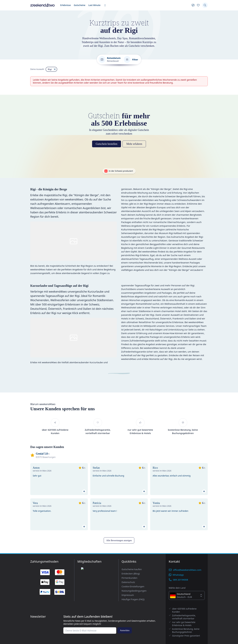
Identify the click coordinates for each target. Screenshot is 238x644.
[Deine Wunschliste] (9, 41)
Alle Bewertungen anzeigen (15, 628)
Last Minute (28, 38)
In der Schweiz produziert (14, 323)
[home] (119, 35)
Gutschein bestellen (11, 308)
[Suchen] (4, 46)
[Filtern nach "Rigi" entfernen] (5, 277)
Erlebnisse (6, 38)
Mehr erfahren (29, 308)
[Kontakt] (4, 41)
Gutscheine (17, 38)
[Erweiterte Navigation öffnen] (35, 38)
